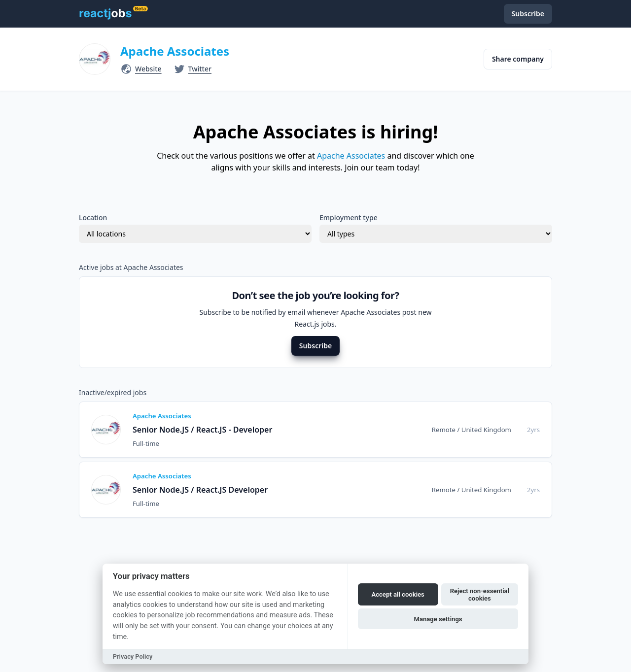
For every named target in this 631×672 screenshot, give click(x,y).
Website (148, 69)
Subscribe (315, 346)
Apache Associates (175, 51)
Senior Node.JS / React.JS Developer (200, 490)
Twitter (200, 69)
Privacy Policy (133, 656)
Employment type (349, 218)
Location (93, 218)
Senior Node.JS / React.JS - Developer (202, 430)
